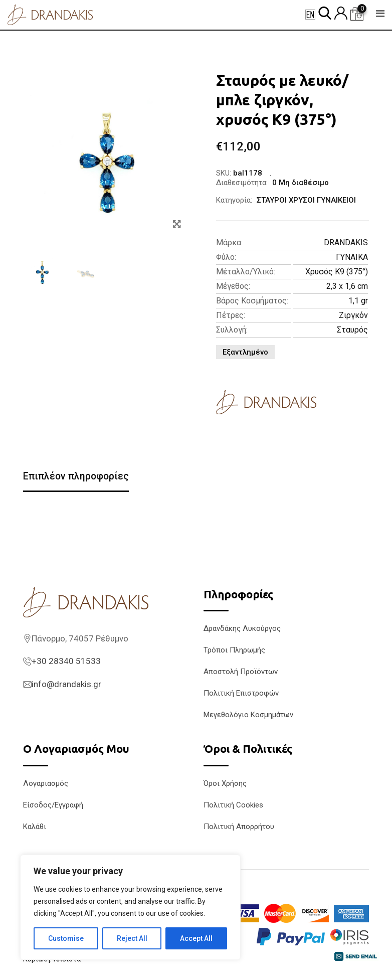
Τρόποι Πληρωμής (234, 650)
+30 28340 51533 (66, 662)
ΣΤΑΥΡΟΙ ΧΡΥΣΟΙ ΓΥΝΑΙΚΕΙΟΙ (306, 200)
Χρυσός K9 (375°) (337, 272)
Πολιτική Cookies (233, 805)
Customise (66, 938)
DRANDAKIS (346, 242)
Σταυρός (352, 330)
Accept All (196, 938)
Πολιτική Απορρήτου (239, 827)
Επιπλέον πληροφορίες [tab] (77, 476)
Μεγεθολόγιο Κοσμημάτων (248, 715)
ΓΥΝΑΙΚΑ (352, 257)
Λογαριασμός (46, 783)
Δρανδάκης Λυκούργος (242, 629)
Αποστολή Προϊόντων (241, 672)
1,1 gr (358, 301)
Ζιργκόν (353, 315)
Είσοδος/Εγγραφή (53, 805)
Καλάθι (35, 827)
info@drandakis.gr (66, 684)
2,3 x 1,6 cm (347, 286)
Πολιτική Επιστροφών (241, 694)
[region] (130, 907)
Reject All (132, 938)
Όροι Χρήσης (225, 783)
